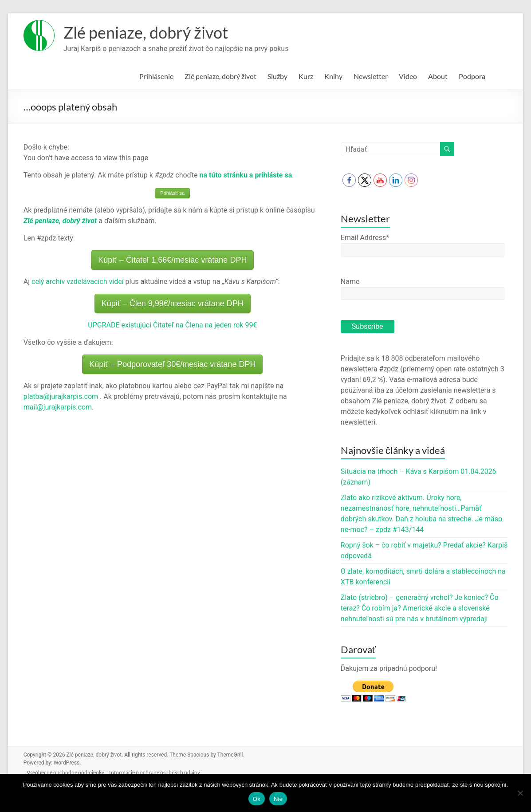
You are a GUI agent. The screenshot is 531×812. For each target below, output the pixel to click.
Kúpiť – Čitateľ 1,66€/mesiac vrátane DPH (172, 260)
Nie (278, 799)
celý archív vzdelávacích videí (78, 282)
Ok (257, 799)
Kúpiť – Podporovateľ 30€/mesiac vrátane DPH (172, 364)
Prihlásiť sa (172, 193)
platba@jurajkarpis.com (61, 396)
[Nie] (520, 793)
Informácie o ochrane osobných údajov (161, 771)
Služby (277, 76)
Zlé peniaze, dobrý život (146, 32)
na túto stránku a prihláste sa (246, 175)
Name (350, 282)
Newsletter (371, 76)
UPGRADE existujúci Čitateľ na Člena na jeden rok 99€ (172, 325)
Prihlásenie (156, 76)
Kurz (306, 76)
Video (408, 76)
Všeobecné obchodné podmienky (69, 771)
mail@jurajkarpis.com (58, 407)
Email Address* (365, 238)
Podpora (472, 76)
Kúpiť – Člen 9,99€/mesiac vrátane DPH (173, 304)
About (438, 76)
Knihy (333, 76)
